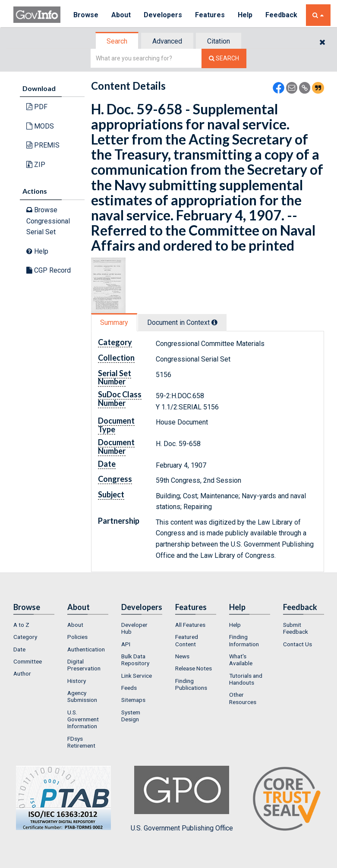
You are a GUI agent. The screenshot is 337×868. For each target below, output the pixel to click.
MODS (40, 126)
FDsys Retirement (81, 742)
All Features (190, 625)
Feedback (281, 15)
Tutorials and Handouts (246, 679)
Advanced (167, 41)
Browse (86, 15)
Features (210, 15)
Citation (219, 41)
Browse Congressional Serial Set (48, 221)
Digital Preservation (84, 665)
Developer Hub (134, 628)
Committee (28, 661)
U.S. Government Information (83, 719)
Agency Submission (82, 696)
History (77, 681)
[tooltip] (214, 322)
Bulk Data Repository (135, 660)
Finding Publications (191, 684)
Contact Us (298, 644)
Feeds (129, 688)
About (121, 15)
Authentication (86, 649)
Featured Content (187, 640)
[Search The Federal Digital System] (224, 58)
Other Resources (243, 698)
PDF (37, 107)
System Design (131, 716)
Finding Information (244, 640)
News (182, 656)
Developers (163, 15)
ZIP (36, 165)
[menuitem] (34, 625)
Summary (114, 322)
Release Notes (194, 668)
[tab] (117, 41)
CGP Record (49, 270)
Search (117, 41)
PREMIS (43, 145)
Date (19, 649)
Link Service (137, 676)
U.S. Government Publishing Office (182, 799)
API (126, 644)
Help (245, 15)
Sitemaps (133, 700)
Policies (77, 637)
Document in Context (182, 322)
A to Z (21, 625)
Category (25, 637)
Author (22, 673)
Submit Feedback (296, 628)
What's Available (241, 660)
